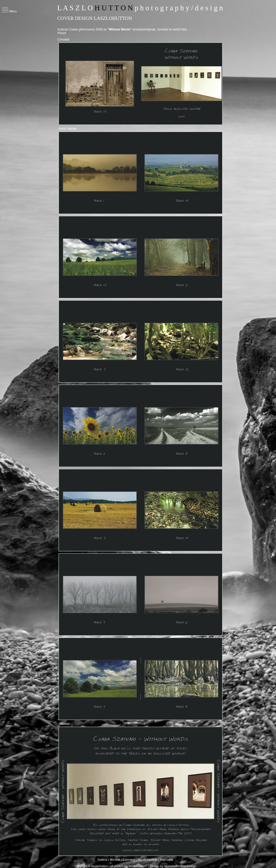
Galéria (103, 860)
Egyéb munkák (147, 860)
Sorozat (115, 860)
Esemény (129, 860)
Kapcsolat (167, 860)
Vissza (62, 33)
